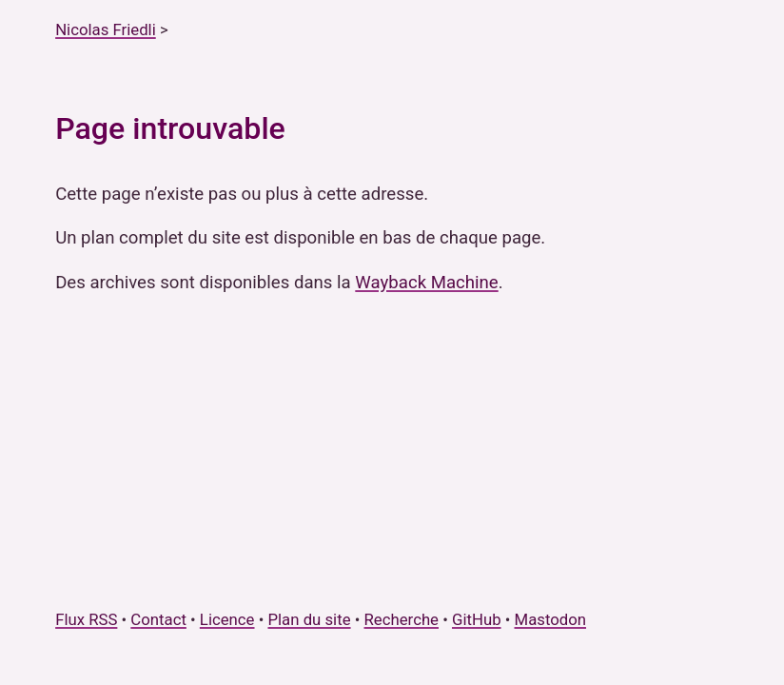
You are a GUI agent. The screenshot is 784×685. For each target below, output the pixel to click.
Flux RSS (86, 619)
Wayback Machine (426, 283)
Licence (227, 619)
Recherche (402, 619)
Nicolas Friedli (106, 29)
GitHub (477, 619)
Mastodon (551, 619)
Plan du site (309, 619)
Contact (158, 619)
